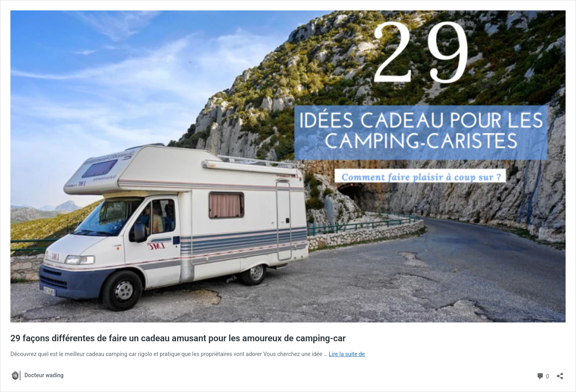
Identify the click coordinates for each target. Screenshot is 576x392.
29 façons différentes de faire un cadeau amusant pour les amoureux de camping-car (178, 338)
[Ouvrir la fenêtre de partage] (560, 373)
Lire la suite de (347, 354)
